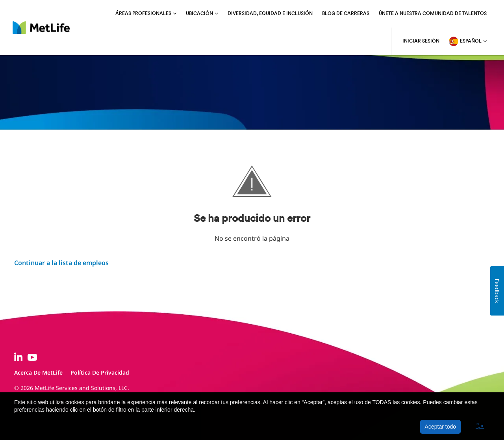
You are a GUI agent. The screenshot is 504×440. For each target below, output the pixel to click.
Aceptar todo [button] (440, 427)
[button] (480, 427)
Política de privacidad (100, 372)
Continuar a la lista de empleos (61, 263)
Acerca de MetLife (38, 372)
